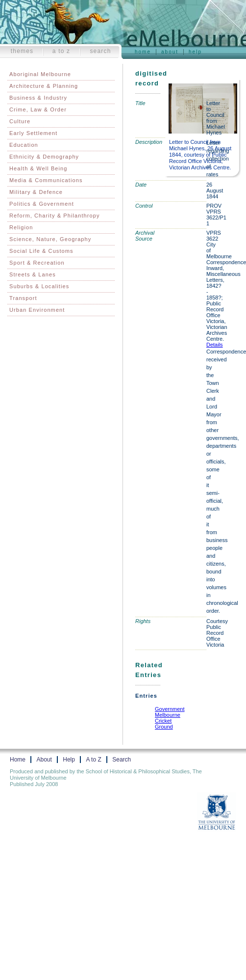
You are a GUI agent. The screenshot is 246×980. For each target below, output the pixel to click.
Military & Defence (36, 192)
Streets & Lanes (33, 274)
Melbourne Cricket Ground (168, 721)
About (170, 52)
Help (195, 52)
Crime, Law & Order (38, 109)
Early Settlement (33, 133)
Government (170, 709)
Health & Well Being (38, 168)
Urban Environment (37, 310)
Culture (20, 121)
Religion (21, 227)
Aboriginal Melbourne (40, 74)
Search (100, 51)
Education (24, 145)
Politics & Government (42, 204)
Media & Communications (46, 180)
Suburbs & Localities (39, 286)
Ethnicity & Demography (44, 157)
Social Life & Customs (41, 251)
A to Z (61, 51)
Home (143, 52)
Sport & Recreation (37, 263)
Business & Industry (38, 98)
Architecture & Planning (44, 86)
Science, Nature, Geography (50, 239)
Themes (22, 51)
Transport (23, 298)
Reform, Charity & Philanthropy (55, 216)
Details (215, 345)
